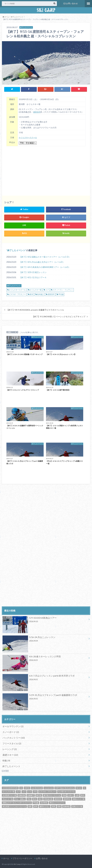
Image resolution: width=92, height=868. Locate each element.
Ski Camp (17, 864)
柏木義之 (40, 294)
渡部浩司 (37, 111)
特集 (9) (6, 760)
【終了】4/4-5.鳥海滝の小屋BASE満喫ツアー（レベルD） (45, 267)
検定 (40, 798)
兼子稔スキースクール (52, 795)
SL (84, 787)
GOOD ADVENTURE (10, 787)
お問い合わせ (71, 3)
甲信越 (61, 294)
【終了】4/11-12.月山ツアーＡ (33, 277)
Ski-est (79, 787)
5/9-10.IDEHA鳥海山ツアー (45, 619)
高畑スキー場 (77, 806)
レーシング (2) (10, 749)
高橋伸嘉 (66, 806)
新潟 (31, 294)
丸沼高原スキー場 (9, 795)
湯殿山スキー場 (78, 798)
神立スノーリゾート (57, 802)
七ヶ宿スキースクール (66, 791)
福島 (30, 806)
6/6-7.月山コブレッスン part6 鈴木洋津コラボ (45, 678)
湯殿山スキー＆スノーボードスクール (17, 802)
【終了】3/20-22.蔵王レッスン (33, 272)
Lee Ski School (37, 787)
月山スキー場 (8, 798)
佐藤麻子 (31, 795)
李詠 (29, 798)
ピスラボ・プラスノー (17, 294)
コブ (47, 289)
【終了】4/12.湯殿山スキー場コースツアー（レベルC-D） (45, 256)
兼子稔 (39, 795)
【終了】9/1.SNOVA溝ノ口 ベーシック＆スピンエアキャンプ (59, 316)
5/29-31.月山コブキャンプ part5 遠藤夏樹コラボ (45, 697)
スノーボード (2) (11, 731)
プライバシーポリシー (22, 858)
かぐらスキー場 (36, 289)
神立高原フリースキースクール (14, 806)
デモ (35, 791)
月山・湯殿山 (20, 798)
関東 (59, 806)
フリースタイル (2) (12, 743)
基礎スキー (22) (10, 754)
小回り (71, 795)
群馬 (36, 806)
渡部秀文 (67, 798)
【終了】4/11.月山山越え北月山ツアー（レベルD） (42, 261)
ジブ (30, 791)
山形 (77, 795)
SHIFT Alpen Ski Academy (65, 787)
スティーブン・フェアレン (63, 289)
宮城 (64, 795)
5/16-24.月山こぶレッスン (45, 639)
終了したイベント (16, 250)
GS (21, 787)
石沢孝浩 (44, 802)
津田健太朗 (48, 798)
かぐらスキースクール (29, 137)
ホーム (6, 858)
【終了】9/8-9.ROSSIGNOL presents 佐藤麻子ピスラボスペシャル (35, 309)
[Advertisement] (46, 169)
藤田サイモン (45, 806)
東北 (35, 798)
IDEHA (27, 787)
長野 (54, 806)
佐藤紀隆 (22, 795)
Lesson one (49, 787)
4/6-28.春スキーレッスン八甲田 (45, 658)
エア (18, 791)
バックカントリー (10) (14, 737)
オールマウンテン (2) (13, 726)
